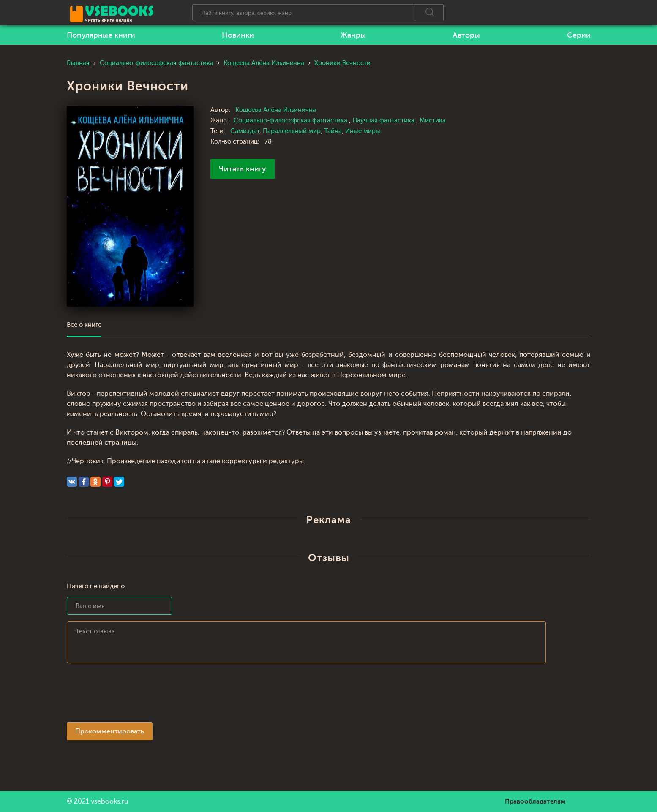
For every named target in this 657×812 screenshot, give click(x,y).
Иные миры (363, 131)
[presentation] (131, 695)
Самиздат (245, 131)
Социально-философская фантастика (291, 121)
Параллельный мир (292, 131)
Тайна (333, 131)
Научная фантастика (384, 121)
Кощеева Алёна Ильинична (276, 110)
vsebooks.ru (110, 801)
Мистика (433, 121)
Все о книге (84, 325)
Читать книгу (243, 169)
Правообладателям (535, 801)
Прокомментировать (110, 731)
